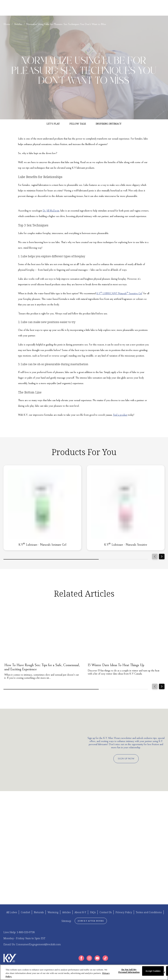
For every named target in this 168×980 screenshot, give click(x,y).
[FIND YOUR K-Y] (31, 8)
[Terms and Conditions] (149, 912)
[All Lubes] (12, 912)
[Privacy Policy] (124, 912)
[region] (84, 972)
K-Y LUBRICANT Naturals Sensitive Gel (119, 293)
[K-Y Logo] (10, 958)
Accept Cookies (153, 971)
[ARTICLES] (54, 8)
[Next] (162, 557)
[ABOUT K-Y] (74, 8)
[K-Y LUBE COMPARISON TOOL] (109, 8)
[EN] (153, 8)
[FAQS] (86, 8)
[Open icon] (161, 8)
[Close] (164, 972)
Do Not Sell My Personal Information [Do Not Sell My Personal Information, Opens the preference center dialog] (129, 971)
